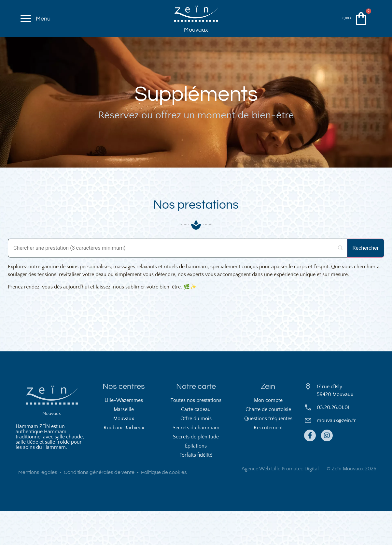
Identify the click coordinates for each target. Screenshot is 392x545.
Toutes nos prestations (196, 434)
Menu (45, 26)
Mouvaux (196, 43)
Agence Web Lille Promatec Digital (280, 503)
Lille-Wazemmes (124, 434)
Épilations (196, 480)
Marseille (124, 443)
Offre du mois (196, 452)
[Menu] (27, 26)
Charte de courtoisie (268, 443)
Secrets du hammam (196, 462)
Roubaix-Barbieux (124, 462)
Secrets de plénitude (196, 471)
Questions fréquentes (268, 452)
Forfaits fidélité (196, 489)
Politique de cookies (164, 506)
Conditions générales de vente (99, 506)
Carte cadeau (196, 443)
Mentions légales (38, 506)
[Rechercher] (366, 282)
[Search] (177, 282)
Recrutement (268, 462)
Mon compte (268, 434)
